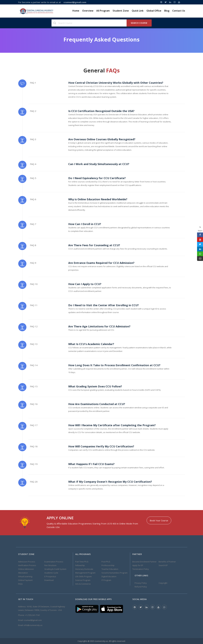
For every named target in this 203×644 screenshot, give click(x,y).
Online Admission (26, 569)
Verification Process (27, 565)
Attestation (23, 573)
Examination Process (54, 562)
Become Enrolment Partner (144, 562)
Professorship (108, 565)
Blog (167, 11)
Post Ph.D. (106, 562)
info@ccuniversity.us (33, 625)
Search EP (163, 565)
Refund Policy (141, 587)
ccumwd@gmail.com (33, 620)
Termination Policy (141, 569)
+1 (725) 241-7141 (32, 615)
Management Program (85, 573)
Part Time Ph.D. (82, 562)
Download (49, 580)
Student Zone (121, 11)
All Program (103, 11)
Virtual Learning (25, 576)
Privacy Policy (141, 583)
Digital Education (109, 576)
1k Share (200, 229)
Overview (88, 11)
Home (76, 11)
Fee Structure (50, 565)
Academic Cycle (51, 573)
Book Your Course (159, 520)
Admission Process (27, 562)
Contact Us (179, 11)
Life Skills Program (83, 576)
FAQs (20, 584)
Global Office (154, 11)
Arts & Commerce (83, 584)
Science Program (83, 580)
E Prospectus (50, 576)
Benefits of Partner (167, 562)
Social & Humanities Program (114, 573)
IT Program (106, 580)
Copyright (163, 583)
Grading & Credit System (55, 569)
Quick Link (138, 11)
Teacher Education (110, 569)
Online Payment (25, 580)
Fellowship (80, 565)
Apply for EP (138, 565)
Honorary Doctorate (84, 569)
